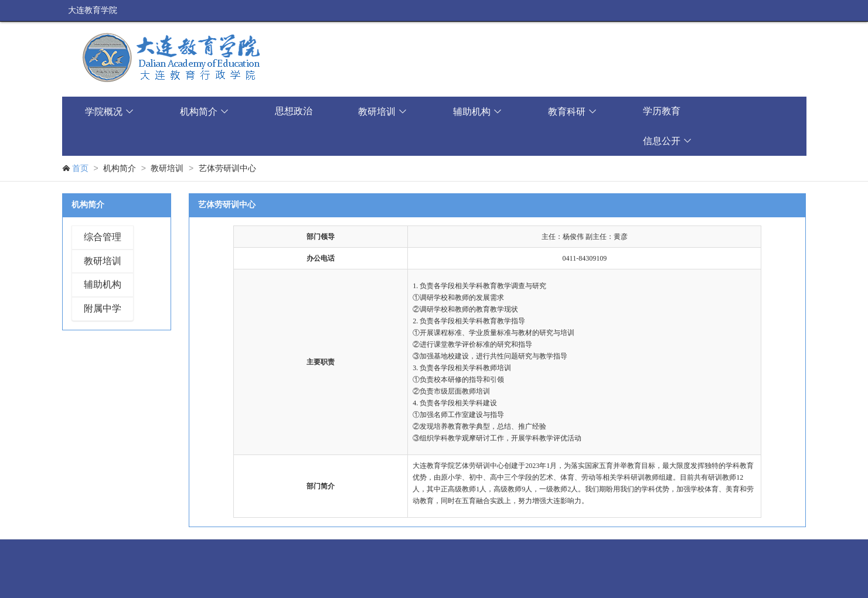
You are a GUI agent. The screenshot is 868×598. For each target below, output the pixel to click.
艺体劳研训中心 (227, 168)
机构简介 (205, 112)
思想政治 (294, 111)
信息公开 (668, 141)
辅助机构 (478, 112)
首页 (80, 168)
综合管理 (103, 237)
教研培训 (383, 112)
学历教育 (662, 111)
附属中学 (103, 308)
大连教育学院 (93, 10)
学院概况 (110, 112)
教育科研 (573, 112)
